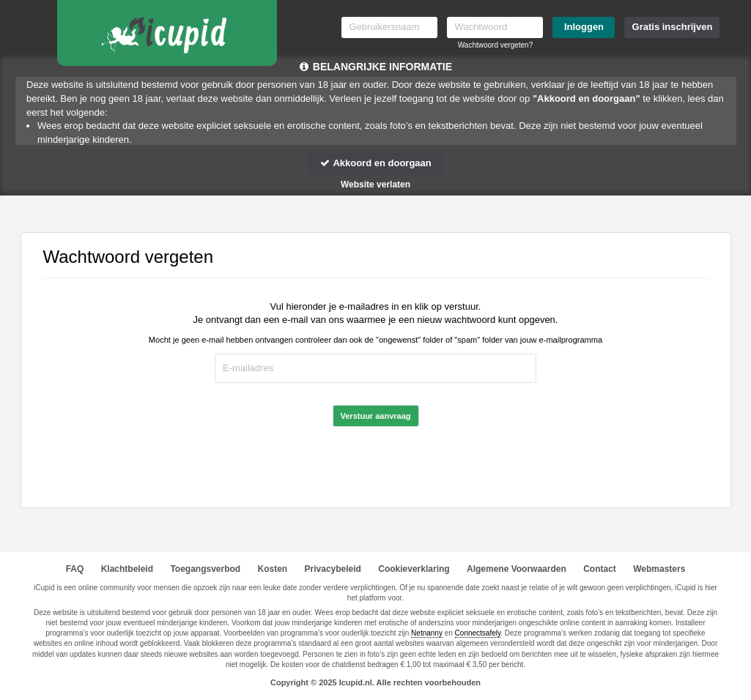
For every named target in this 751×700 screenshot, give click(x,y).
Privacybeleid (333, 569)
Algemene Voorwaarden (517, 569)
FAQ (75, 569)
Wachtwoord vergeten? (495, 45)
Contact (600, 569)
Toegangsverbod (205, 569)
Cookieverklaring (414, 569)
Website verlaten (375, 185)
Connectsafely (478, 633)
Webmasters (659, 569)
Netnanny (427, 633)
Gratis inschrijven (673, 27)
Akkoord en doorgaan (375, 163)
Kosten (273, 569)
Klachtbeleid (127, 569)
